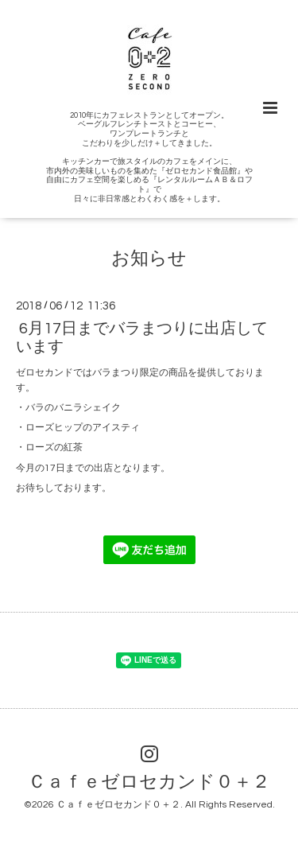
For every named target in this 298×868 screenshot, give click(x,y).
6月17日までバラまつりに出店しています (142, 338)
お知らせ (149, 258)
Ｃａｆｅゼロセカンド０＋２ (149, 782)
